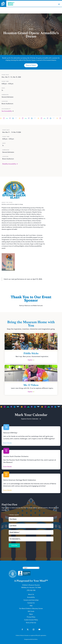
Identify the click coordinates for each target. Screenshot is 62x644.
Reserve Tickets (31, 65)
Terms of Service (31, 623)
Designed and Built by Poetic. (31, 639)
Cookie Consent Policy (31, 620)
